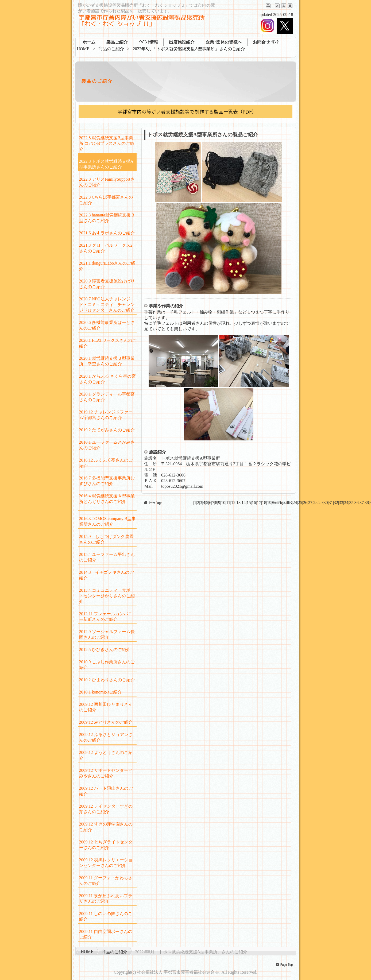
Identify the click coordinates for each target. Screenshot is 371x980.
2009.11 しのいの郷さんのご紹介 (106, 916)
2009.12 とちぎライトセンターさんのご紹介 (106, 845)
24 (295, 503)
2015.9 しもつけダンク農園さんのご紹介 (106, 539)
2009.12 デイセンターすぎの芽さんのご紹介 (106, 809)
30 (326, 503)
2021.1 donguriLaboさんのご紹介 (107, 266)
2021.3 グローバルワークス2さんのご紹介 (106, 248)
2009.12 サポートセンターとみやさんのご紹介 (106, 773)
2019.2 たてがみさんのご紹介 (107, 430)
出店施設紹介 (182, 42)
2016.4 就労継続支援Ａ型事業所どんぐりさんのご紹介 (107, 499)
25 (300, 503)
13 (238, 503)
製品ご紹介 (117, 42)
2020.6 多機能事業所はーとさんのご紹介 (107, 325)
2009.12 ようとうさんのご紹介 (106, 755)
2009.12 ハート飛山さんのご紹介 (106, 791)
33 (341, 503)
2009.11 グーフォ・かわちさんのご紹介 (106, 881)
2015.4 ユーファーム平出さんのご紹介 (107, 557)
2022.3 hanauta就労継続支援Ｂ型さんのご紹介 (107, 218)
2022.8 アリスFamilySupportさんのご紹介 (107, 182)
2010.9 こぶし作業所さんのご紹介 (107, 665)
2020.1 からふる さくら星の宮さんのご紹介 (107, 379)
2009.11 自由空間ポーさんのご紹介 (106, 934)
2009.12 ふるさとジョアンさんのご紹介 (106, 737)
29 (320, 503)
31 (331, 503)
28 (315, 503)
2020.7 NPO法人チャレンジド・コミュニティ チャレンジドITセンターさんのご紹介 (107, 305)
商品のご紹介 (111, 49)
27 (310, 503)
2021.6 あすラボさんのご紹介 (107, 233)
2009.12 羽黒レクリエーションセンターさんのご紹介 (106, 863)
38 (367, 503)
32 (336, 503)
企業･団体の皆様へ (224, 42)
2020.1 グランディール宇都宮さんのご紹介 (107, 397)
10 (223, 503)
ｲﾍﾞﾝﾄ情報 (148, 42)
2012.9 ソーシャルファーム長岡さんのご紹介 (107, 634)
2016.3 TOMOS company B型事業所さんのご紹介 (108, 521)
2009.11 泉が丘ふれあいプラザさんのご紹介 (106, 898)
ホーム (89, 42)
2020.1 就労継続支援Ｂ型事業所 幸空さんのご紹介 (107, 361)
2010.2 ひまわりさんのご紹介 (107, 680)
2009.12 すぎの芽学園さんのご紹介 (106, 827)
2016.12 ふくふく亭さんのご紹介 (106, 463)
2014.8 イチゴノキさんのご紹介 (106, 575)
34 (346, 503)
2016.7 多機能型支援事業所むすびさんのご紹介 (107, 481)
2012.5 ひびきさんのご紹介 (105, 650)
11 (228, 503)
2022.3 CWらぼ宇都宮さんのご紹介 (106, 200)
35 (351, 503)
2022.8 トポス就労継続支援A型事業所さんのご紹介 (106, 164)
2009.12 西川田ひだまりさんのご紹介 (106, 707)
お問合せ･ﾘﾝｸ (266, 42)
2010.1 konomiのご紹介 (101, 692)
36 (357, 503)
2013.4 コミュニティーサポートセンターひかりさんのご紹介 (107, 596)
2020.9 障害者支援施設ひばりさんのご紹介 (107, 284)
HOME (83, 49)
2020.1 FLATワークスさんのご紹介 (108, 343)
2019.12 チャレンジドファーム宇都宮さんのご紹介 (106, 415)
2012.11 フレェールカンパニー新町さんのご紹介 (106, 617)
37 (362, 503)
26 (305, 503)
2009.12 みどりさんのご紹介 (106, 722)
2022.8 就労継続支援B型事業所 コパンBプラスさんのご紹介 (107, 143)
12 (233, 503)
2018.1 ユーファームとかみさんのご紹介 (107, 445)
